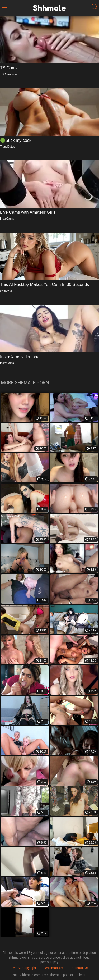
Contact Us (81, 968)
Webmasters (54, 968)
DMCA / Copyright (23, 968)
